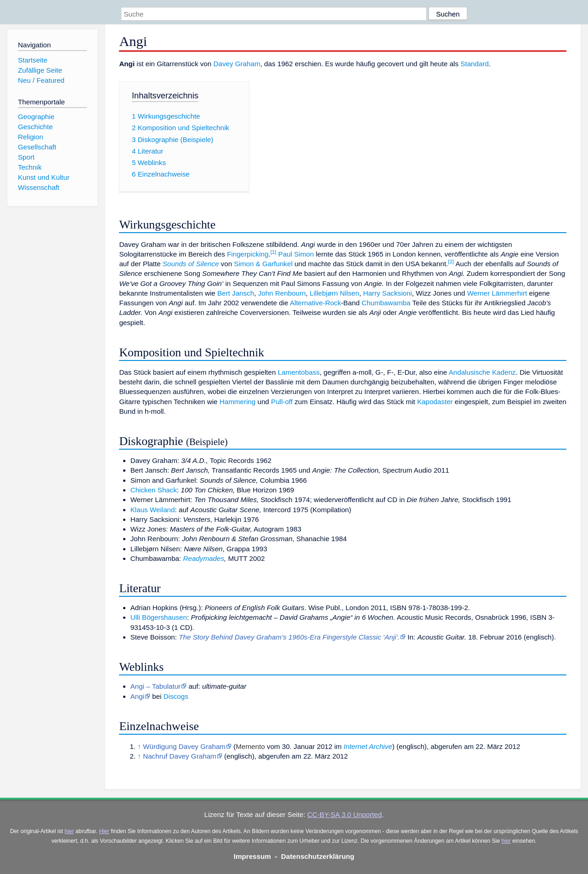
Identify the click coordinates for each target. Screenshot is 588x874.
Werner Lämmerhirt (497, 293)
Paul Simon (296, 254)
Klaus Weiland (153, 510)
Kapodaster (435, 402)
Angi (137, 696)
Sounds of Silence (191, 264)
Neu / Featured (41, 80)
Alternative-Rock (315, 303)
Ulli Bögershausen (159, 617)
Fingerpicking (248, 254)
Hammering (238, 402)
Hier (104, 831)
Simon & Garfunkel (263, 264)
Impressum (252, 856)
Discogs (176, 696)
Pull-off (282, 402)
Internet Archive (368, 746)
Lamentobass (299, 372)
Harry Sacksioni (387, 293)
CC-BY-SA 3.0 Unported (345, 814)
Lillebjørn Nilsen (334, 293)
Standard (475, 64)
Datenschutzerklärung (318, 856)
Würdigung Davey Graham (184, 746)
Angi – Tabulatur (156, 686)
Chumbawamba (386, 303)
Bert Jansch (236, 293)
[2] (451, 262)
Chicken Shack (154, 490)
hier (69, 831)
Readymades (204, 558)
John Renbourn (282, 293)
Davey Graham (237, 64)
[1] (274, 252)
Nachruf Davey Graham (180, 756)
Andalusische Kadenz (482, 372)
